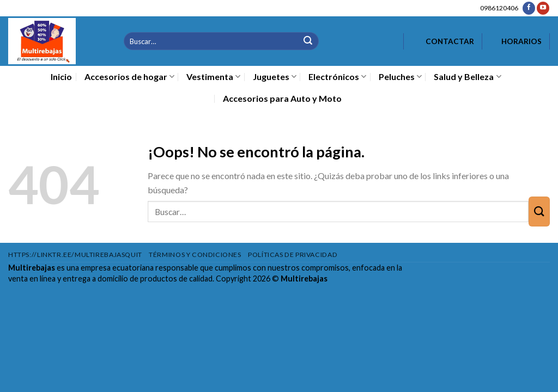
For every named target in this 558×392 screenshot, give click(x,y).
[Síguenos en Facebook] (529, 8)
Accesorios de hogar (129, 77)
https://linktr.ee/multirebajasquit (75, 255)
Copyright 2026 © (272, 278)
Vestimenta (213, 77)
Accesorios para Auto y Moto (282, 98)
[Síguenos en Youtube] (543, 8)
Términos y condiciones (195, 255)
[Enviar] (308, 41)
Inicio (61, 76)
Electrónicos (337, 77)
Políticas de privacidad (293, 255)
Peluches (400, 77)
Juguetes (275, 77)
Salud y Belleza (467, 77)
